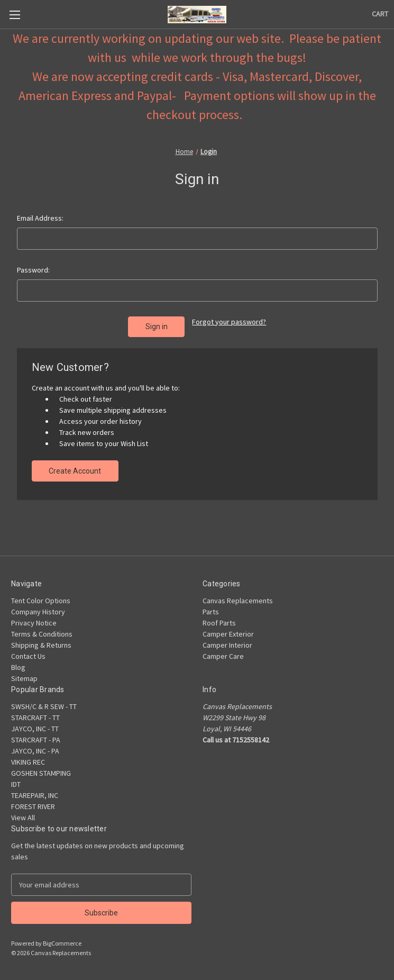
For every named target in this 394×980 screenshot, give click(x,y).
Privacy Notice (34, 623)
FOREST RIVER (33, 806)
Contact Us (28, 656)
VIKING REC (28, 762)
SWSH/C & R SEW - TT (44, 706)
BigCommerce (62, 943)
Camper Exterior (228, 634)
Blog (18, 667)
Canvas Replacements (238, 601)
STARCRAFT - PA (36, 740)
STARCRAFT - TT (35, 718)
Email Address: (40, 218)
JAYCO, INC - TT (35, 729)
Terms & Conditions (42, 634)
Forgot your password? (229, 322)
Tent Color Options (41, 601)
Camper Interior (227, 645)
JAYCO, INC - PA (35, 751)
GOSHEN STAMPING (41, 773)
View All (23, 818)
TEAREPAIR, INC (35, 795)
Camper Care (223, 656)
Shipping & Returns (41, 645)
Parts (211, 612)
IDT (16, 784)
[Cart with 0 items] (380, 14)
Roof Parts (219, 623)
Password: (33, 270)
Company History (38, 612)
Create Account (75, 471)
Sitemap (24, 678)
